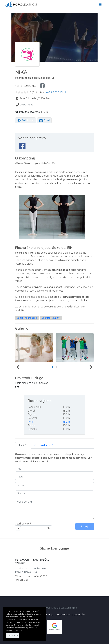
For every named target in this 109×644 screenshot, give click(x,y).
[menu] (100, 4)
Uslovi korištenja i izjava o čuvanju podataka (60, 614)
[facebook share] (42, 86)
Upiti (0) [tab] (23, 445)
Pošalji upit (25, 120)
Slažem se (13, 635)
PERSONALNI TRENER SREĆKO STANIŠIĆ (32, 562)
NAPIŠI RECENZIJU (56, 92)
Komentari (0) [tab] (44, 445)
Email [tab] (44, 120)
